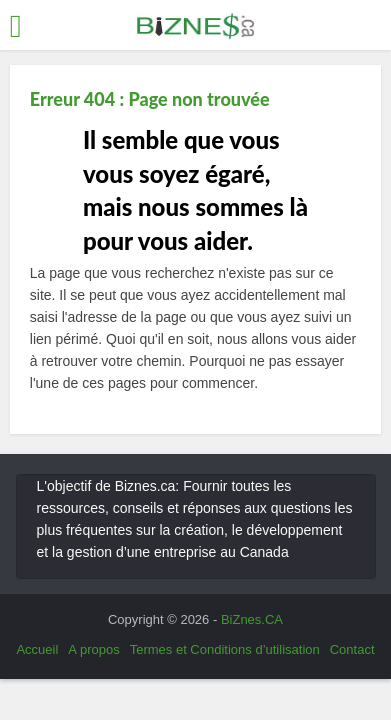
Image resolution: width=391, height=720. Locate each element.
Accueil (37, 649)
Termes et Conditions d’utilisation (225, 649)
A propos (93, 649)
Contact (352, 649)
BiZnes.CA (252, 619)
